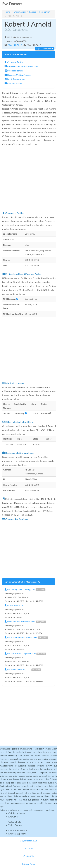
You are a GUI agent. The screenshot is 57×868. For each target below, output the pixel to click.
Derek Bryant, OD (14, 605)
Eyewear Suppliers (17, 834)
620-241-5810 (15, 45)
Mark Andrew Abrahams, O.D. (25, 622)
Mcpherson (45, 12)
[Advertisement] (28, 178)
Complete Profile (14, 62)
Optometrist (20, 12)
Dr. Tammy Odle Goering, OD (25, 590)
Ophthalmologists (17, 813)
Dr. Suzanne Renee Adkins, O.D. (26, 638)
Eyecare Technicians (18, 830)
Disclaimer (29, 848)
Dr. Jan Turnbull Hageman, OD (25, 654)
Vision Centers (15, 825)
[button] (17, 299)
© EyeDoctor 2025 (29, 841)
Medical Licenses (14, 71)
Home (7, 12)
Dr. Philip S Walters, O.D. (23, 670)
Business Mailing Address (18, 75)
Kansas (33, 12)
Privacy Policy (29, 864)
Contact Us (29, 856)
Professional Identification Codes (21, 66)
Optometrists (15, 822)
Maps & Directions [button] (45, 49)
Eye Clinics (13, 817)
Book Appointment (15, 79)
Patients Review (13, 83)
